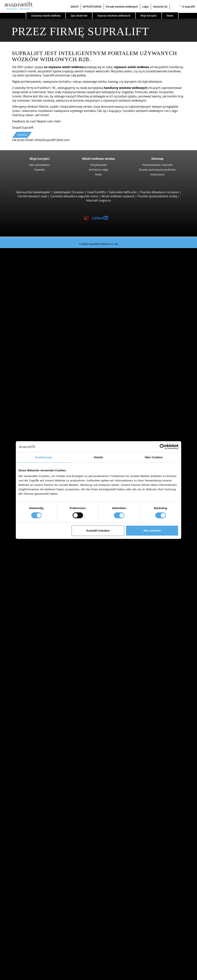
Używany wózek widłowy (46, 16)
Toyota (27, 649)
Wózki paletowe (33, 393)
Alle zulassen (152, 530)
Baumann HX (38, 376)
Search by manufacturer (31, 624)
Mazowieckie (31, 574)
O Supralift (189, 7)
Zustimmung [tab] (43, 457)
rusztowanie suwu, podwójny (42, 822)
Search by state (25, 544)
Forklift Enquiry (25, 687)
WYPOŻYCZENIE (92, 7)
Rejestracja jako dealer (30, 967)
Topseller (40, 169)
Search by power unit (29, 658)
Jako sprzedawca (40, 165)
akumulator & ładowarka (32, 834)
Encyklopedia (98, 165)
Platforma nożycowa (36, 881)
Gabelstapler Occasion (69, 192)
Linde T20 (36, 410)
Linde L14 (36, 435)
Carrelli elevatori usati (32, 196)
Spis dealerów (79, 16)
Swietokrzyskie (32, 742)
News (98, 174)
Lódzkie (27, 557)
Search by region (26, 595)
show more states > (35, 591)
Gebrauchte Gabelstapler (33, 192)
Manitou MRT (39, 342)
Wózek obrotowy (34, 801)
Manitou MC (38, 326)
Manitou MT (38, 338)
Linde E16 (36, 267)
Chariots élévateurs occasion (159, 192)
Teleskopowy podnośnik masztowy (46, 885)
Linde (26, 641)
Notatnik (160, 7)
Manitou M (37, 322)
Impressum (157, 174)
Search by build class (29, 254)
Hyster (27, 633)
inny (25, 809)
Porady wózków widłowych (122, 7)
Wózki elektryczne (34, 666)
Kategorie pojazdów (28, 696)
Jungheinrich (31, 637)
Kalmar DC (37, 309)
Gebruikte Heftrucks (123, 192)
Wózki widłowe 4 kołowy (38, 288)
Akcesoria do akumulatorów (41, 847)
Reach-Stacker (32, 359)
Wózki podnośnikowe (37, 389)
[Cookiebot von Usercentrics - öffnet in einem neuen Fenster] (162, 447)
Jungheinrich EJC (41, 431)
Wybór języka (16, 976)
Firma (19, 927)
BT (24, 628)
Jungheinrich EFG (41, 263)
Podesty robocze (26, 872)
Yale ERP (35, 280)
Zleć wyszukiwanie (27, 898)
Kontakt (20, 931)
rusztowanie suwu (27, 813)
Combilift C (37, 368)
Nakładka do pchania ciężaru (42, 797)
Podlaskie (29, 586)
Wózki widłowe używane (118, 196)
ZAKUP (75, 7)
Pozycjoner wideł (34, 805)
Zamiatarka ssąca (34, 860)
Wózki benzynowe (34, 675)
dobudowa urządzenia (30, 792)
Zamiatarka (30, 855)
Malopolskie (30, 570)
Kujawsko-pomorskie (36, 553)
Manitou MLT (38, 347)
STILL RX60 (37, 292)
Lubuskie (28, 565)
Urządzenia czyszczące (30, 851)
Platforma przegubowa (38, 876)
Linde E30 (36, 301)
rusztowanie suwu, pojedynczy (43, 818)
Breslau (27, 607)
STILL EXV (36, 427)
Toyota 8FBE (38, 275)
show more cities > (35, 620)
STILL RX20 (37, 271)
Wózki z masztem (34, 422)
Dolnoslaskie (31, 549)
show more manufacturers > (42, 654)
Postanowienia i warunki (157, 165)
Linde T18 (36, 414)
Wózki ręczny (31, 683)
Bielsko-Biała (31, 603)
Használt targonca (98, 200)
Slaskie (27, 738)
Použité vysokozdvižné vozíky (157, 196)
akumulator (30, 839)
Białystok (28, 599)
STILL (26, 645)
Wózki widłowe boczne (37, 363)
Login (146, 7)
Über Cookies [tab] (154, 457)
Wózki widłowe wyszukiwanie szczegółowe (43, 691)
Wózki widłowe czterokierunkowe (45, 385)
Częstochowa (31, 616)
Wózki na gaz (31, 670)
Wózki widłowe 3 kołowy (38, 258)
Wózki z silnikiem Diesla (38, 662)
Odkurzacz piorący (35, 864)
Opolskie (28, 578)
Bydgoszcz (29, 612)
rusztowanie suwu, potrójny (41, 826)
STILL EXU (36, 406)
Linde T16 (36, 401)
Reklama (21, 940)
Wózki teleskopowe (35, 334)
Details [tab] (98, 457)
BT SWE (35, 439)
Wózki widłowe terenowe (39, 317)
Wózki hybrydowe (34, 679)
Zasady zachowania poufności (157, 169)
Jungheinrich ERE (41, 397)
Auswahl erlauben (98, 530)
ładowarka (29, 843)
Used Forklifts (96, 192)
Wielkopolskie (31, 746)
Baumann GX (38, 372)
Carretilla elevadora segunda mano (74, 196)
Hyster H (35, 305)
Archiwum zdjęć (99, 169)
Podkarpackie (31, 582)
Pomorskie (29, 734)
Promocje (21, 700)
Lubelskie (28, 561)
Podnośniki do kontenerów (40, 355)
